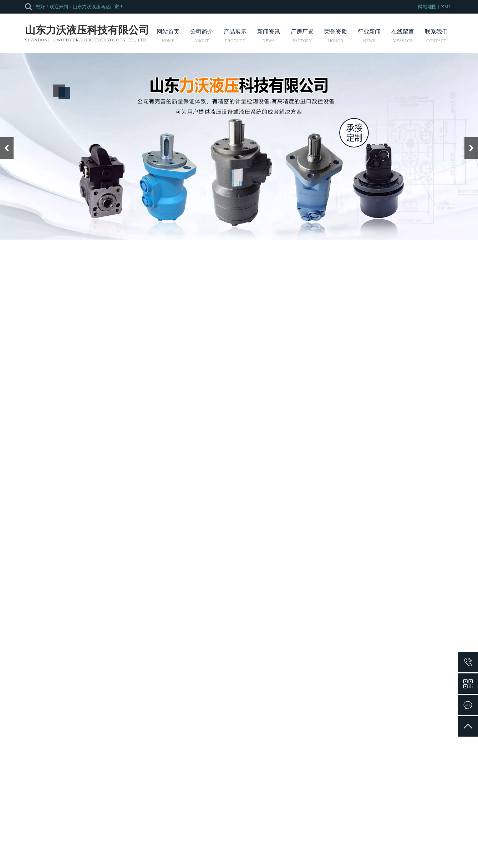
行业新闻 (369, 36)
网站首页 (168, 36)
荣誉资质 (336, 36)
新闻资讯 (269, 36)
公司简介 (202, 36)
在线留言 (403, 36)
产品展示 (235, 36)
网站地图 (427, 7)
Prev (4, 140)
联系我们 (436, 36)
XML (446, 7)
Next (469, 140)
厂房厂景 (302, 36)
